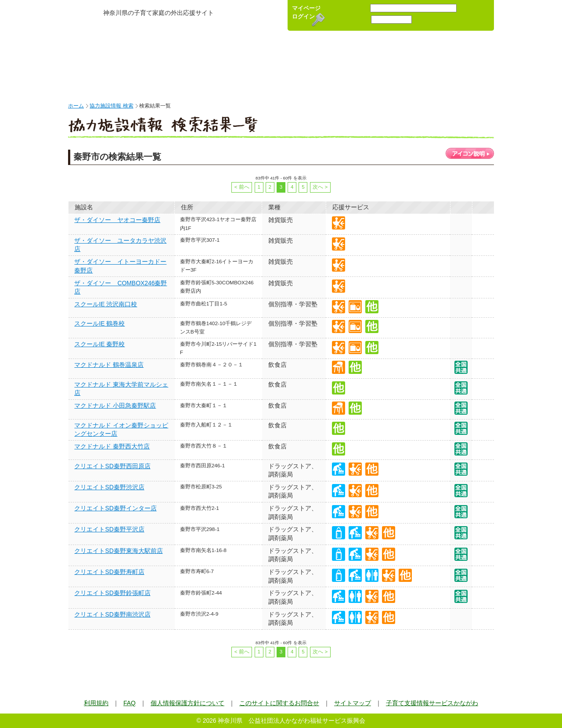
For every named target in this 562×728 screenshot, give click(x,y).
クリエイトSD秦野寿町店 (109, 572)
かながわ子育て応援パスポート (176, 23)
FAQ (130, 703)
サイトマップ (353, 703)
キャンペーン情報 (362, 64)
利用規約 (96, 703)
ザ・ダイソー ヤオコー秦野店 (117, 220)
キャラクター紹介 (451, 64)
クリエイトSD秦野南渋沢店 (112, 614)
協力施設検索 (270, 64)
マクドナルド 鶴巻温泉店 (109, 365)
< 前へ (242, 187)
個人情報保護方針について (187, 703)
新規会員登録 (474, 15)
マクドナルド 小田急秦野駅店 (115, 405)
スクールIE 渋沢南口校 (106, 304)
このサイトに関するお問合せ (279, 703)
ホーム (76, 106)
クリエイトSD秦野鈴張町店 (112, 593)
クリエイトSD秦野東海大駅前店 (118, 551)
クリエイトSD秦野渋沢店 (109, 487)
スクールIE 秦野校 (99, 344)
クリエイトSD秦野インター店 (115, 508)
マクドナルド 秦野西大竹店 (112, 446)
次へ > (320, 187)
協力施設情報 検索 (111, 106)
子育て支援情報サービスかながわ (432, 703)
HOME (98, 64)
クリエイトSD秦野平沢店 (109, 529)
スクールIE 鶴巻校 (99, 323)
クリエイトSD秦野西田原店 (112, 466)
